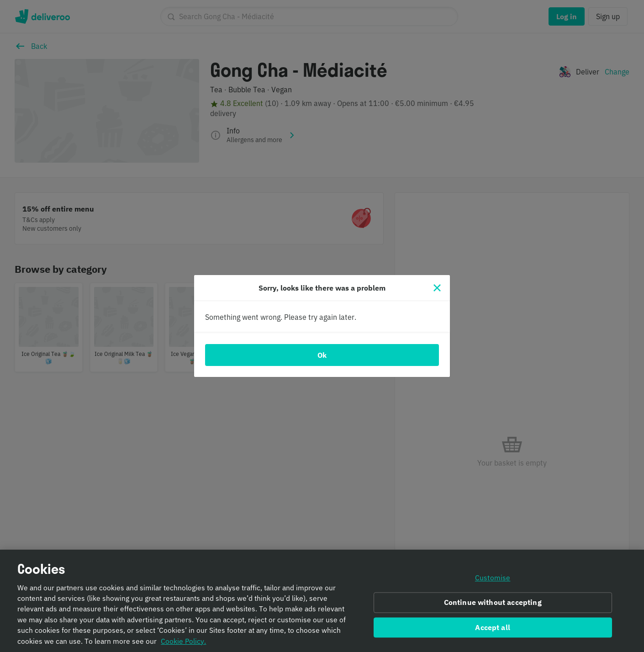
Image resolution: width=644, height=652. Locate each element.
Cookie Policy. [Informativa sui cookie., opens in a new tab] (183, 644)
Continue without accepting (493, 605)
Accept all (493, 631)
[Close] (437, 288)
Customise (493, 581)
